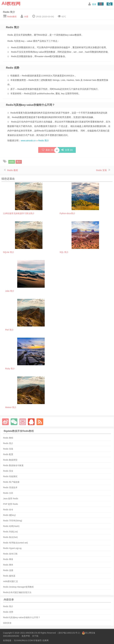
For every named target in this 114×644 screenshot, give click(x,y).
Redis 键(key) (9, 515)
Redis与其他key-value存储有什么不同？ (22, 617)
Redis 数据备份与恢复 (13, 465)
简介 (19, 162)
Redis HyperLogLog (12, 548)
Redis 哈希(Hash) (11, 526)
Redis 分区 (8, 493)
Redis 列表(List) (10, 532)
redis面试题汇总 (11, 581)
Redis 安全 (8, 471)
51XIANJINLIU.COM (23, 640)
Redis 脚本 (8, 565)
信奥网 (45, 640)
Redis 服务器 (9, 576)
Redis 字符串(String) (13, 521)
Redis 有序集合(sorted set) (15, 543)
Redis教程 (12, 17)
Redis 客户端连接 (11, 482)
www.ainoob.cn (28, 140)
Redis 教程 (13, 170)
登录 (94, 4)
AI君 (26, 17)
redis (12, 162)
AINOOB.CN (31, 633)
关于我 (35, 636)
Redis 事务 (8, 559)
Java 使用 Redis (11, 499)
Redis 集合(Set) (10, 537)
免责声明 (26, 636)
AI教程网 (11, 3)
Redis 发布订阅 (10, 554)
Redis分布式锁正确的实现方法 (17, 592)
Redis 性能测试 (10, 476)
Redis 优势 (8, 612)
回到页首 (7, 623)
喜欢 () (47, 150)
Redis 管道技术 (10, 487)
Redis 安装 (101, 170)
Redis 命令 (8, 510)
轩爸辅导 (38, 640)
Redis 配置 (8, 454)
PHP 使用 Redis (11, 504)
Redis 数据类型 (10, 460)
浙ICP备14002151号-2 (69, 633)
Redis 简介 (9, 12)
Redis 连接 (8, 570)
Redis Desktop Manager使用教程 (18, 587)
